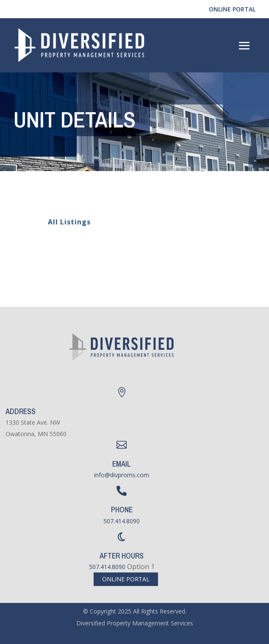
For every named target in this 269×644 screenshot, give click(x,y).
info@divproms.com (122, 475)
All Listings (64, 222)
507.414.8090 (122, 521)
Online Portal (232, 9)
